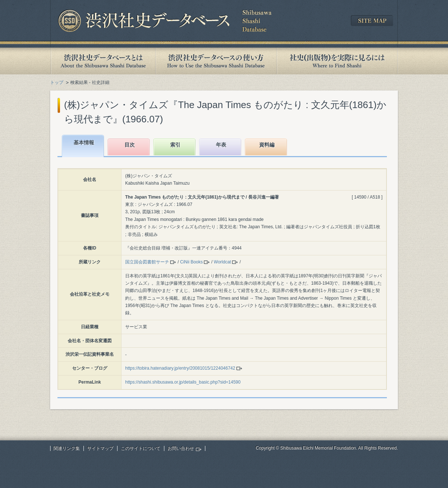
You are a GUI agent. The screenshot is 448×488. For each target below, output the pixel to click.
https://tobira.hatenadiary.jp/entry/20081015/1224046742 (180, 368)
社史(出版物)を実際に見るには (337, 61)
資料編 (267, 145)
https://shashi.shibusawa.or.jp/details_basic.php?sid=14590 (183, 382)
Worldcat (222, 262)
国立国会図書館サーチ (147, 262)
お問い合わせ (181, 448)
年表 (221, 145)
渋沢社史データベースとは (103, 61)
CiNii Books (191, 262)
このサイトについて (141, 448)
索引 (175, 145)
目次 (130, 145)
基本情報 (84, 143)
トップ (57, 82)
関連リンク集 (67, 448)
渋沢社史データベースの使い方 (216, 61)
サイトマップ (100, 448)
